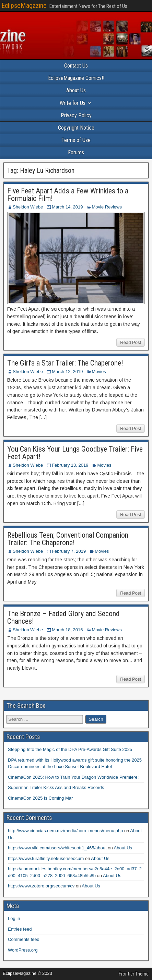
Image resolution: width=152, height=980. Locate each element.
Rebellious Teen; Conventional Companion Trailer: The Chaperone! (68, 539)
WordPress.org (23, 950)
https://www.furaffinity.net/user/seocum (46, 858)
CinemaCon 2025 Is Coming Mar (40, 798)
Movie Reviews (107, 207)
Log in (14, 918)
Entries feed (20, 929)
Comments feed (24, 939)
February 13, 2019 (70, 465)
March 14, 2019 (67, 207)
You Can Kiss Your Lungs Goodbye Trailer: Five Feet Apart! (75, 453)
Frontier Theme (134, 974)
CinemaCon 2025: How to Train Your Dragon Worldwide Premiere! (73, 777)
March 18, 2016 (67, 630)
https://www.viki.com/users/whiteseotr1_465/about (57, 848)
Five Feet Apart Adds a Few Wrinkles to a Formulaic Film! (68, 195)
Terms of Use (76, 140)
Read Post (131, 342)
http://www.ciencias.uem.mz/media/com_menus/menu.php (65, 831)
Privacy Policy (76, 115)
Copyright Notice (76, 128)
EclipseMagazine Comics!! (76, 78)
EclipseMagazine (24, 5)
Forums (76, 152)
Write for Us (73, 103)
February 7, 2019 (69, 551)
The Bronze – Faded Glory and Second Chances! (63, 617)
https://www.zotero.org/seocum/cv (41, 886)
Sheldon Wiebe (28, 207)
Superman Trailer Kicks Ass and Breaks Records (56, 787)
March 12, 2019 (67, 372)
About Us (76, 90)
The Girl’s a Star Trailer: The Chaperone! (65, 363)
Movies (99, 372)
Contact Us (76, 66)
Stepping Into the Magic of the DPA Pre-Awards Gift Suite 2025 (70, 749)
